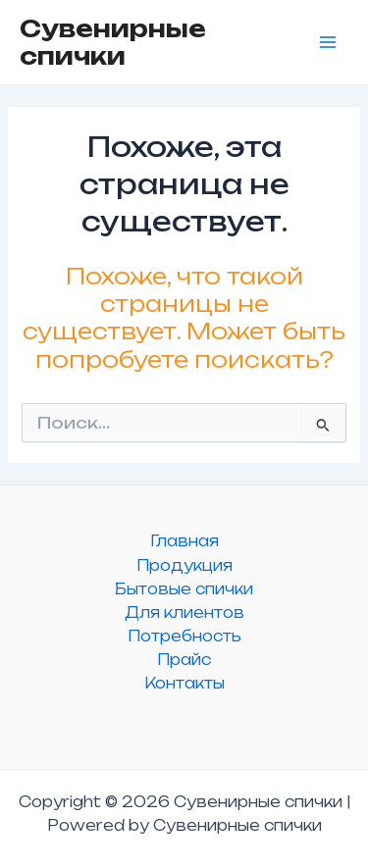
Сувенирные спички (113, 42)
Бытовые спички (184, 589)
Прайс (184, 660)
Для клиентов (184, 613)
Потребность (184, 636)
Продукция (184, 565)
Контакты (184, 683)
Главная (184, 541)
